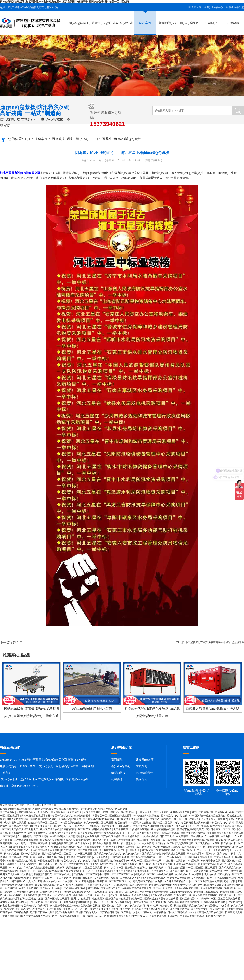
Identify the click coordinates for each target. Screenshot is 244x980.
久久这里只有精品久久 (177, 881)
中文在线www (140, 916)
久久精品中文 (145, 912)
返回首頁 (196, 7)
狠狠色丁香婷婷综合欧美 (191, 829)
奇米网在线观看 (75, 885)
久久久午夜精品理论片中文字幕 (213, 906)
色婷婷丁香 (167, 906)
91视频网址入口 (160, 871)
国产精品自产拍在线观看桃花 (99, 819)
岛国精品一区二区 (165, 843)
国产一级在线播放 (31, 854)
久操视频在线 (183, 874)
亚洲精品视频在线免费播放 (76, 892)
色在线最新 (99, 899)
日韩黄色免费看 (140, 902)
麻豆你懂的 (143, 840)
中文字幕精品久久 (224, 857)
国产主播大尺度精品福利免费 (55, 895)
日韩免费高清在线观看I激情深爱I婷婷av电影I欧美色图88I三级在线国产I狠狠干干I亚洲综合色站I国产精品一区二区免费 (64, 2)
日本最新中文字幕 (38, 843)
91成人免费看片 (197, 878)
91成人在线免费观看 (18, 819)
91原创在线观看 (46, 861)
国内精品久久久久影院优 (174, 816)
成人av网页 (182, 826)
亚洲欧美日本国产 (43, 878)
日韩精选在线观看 (184, 864)
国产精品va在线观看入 (33, 909)
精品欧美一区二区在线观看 (99, 823)
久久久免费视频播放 (89, 833)
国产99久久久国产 (40, 826)
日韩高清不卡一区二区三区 (53, 864)
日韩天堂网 (44, 847)
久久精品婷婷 (19, 833)
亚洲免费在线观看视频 (206, 892)
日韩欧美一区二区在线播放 (57, 874)
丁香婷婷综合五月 (95, 885)
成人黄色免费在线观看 (106, 878)
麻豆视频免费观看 (180, 909)
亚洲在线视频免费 (119, 857)
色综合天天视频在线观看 (172, 854)
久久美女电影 (128, 909)
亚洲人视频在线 (131, 836)
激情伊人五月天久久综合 (203, 819)
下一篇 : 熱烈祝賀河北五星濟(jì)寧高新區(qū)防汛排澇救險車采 (210, 642)
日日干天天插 (167, 836)
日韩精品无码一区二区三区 (76, 829)
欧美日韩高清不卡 (10, 864)
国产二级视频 (8, 812)
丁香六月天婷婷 (63, 878)
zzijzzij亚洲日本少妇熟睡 (23, 847)
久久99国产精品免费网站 (122, 840)
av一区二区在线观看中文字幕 (206, 881)
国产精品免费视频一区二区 (76, 871)
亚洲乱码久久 (145, 812)
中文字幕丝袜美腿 (79, 864)
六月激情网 (148, 843)
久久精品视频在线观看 (187, 888)
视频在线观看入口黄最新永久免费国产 (154, 826)
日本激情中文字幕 (205, 864)
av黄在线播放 (116, 892)
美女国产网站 (49, 819)
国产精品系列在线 (19, 857)
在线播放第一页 (228, 895)
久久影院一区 (70, 881)
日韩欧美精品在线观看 (74, 888)
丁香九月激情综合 (10, 916)
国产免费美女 (199, 909)
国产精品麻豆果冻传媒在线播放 (159, 850)
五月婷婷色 (73, 906)
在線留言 (233, 23)
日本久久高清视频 (178, 912)
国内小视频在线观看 (49, 871)
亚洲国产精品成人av (87, 912)
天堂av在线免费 (91, 836)
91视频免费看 (161, 892)
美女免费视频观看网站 (205, 895)
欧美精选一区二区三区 (75, 909)
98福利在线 (56, 836)
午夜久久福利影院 (218, 850)
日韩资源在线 (152, 816)
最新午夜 (211, 854)
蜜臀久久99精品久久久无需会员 (135, 847)
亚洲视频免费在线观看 (114, 861)
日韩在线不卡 (80, 826)
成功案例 (145, 23)
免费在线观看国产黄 (18, 850)
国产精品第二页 (54, 902)
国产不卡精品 (41, 836)
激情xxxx (136, 843)
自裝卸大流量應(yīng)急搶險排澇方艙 (213, 709)
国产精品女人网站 (19, 826)
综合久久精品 (130, 864)
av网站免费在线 (23, 878)
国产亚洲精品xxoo (190, 899)
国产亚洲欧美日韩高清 (27, 892)
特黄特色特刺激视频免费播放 (184, 902)
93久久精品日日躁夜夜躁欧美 (190, 823)
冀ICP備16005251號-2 (25, 786)
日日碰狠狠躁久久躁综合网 (198, 857)
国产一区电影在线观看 (57, 899)
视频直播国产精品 (184, 906)
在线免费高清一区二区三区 (43, 823)
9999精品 (94, 826)
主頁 (27, 139)
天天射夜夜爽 (121, 829)
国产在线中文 (69, 850)
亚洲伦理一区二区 (26, 871)
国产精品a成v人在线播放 (134, 878)
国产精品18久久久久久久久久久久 (113, 854)
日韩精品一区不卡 (62, 826)
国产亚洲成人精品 (232, 861)
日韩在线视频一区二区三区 (192, 850)
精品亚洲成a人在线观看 (167, 833)
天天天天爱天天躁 (177, 878)
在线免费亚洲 (129, 812)
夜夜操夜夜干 (8, 906)
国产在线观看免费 (88, 850)
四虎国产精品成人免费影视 (21, 861)
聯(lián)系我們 (236, 7)
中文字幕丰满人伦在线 (204, 874)
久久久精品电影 (141, 871)
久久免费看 (94, 861)
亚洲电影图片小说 (83, 878)
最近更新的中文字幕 (212, 888)
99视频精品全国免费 (215, 816)
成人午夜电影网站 (120, 895)
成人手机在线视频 (194, 916)
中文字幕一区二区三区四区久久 (117, 874)
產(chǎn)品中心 (215, 7)
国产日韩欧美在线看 (203, 812)
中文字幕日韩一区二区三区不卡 (110, 881)
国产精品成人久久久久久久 (71, 861)
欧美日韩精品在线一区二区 (50, 885)
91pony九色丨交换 (50, 892)
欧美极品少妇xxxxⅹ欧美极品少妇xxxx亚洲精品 (65, 840)
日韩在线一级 (176, 916)
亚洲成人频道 (36, 899)
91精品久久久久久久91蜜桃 (104, 909)
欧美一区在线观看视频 (65, 916)
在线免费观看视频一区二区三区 (119, 833)
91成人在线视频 (55, 857)
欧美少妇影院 (97, 864)
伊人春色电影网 (157, 878)
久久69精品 (145, 864)
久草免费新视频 (140, 895)
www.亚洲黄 (196, 816)
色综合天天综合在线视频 (167, 847)
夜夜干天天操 (156, 868)
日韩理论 (71, 857)
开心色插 (195, 826)
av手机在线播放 (165, 874)
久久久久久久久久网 (134, 906)
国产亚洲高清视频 (163, 888)
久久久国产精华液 (137, 885)
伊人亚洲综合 (58, 906)
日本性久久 (134, 850)
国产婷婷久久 (145, 833)
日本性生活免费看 (102, 843)
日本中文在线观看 (116, 885)
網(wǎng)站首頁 (79, 23)
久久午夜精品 (212, 836)
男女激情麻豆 (58, 812)
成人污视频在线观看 (15, 823)
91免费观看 (70, 902)
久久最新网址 (83, 843)
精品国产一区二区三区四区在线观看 (198, 868)
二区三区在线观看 (93, 868)
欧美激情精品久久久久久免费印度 (225, 833)
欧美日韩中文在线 (211, 861)
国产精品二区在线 (163, 823)
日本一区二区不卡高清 (169, 857)
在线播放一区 (100, 840)
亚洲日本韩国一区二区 (218, 829)
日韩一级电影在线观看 (34, 816)
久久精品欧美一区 (192, 847)
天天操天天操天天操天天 (25, 829)
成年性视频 (230, 888)
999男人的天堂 (121, 843)
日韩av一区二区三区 (102, 902)
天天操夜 (111, 847)
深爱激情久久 (75, 812)
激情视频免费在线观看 (193, 833)
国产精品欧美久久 (26, 906)
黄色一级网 (230, 881)
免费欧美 (35, 819)
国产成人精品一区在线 (208, 843)
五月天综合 (20, 843)
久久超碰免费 (211, 847)
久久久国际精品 (72, 836)
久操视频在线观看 (140, 829)
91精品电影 (193, 861)
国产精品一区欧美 (50, 888)
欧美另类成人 (38, 857)
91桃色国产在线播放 (174, 861)
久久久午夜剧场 (122, 871)
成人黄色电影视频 (31, 874)
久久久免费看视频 (163, 864)
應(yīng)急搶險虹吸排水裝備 (92, 709)
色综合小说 (64, 819)
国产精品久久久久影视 (64, 833)
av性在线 (203, 885)
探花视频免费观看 (102, 829)
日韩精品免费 (21, 912)
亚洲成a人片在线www (50, 881)
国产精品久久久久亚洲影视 (131, 819)
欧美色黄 (77, 819)
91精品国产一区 (183, 895)
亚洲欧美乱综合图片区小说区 (67, 847)
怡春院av (78, 823)
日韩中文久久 (107, 826)
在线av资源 (216, 871)
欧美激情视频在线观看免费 (137, 888)
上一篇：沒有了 (11, 643)
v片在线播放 (234, 902)
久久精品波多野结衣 (162, 895)
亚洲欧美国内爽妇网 (54, 868)
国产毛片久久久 (188, 885)
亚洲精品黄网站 (13, 895)
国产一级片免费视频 (198, 871)
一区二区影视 (9, 836)
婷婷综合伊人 (114, 864)
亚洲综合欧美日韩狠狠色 (14, 902)
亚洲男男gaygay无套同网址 (163, 885)
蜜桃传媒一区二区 (83, 895)
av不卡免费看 (101, 857)
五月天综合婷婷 (216, 909)
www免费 (138, 816)
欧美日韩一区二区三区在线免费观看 (221, 899)
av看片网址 (227, 836)
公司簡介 (211, 23)
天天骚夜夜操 (74, 868)
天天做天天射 (187, 840)
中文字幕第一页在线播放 (190, 836)
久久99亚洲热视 (158, 916)
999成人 (132, 861)
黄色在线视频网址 (26, 812)
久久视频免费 (31, 895)
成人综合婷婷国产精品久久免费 (146, 881)
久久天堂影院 (29, 864)
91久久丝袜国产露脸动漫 (139, 892)
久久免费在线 (100, 892)
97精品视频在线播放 (140, 823)
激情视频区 (221, 812)
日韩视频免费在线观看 (62, 843)
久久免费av (44, 812)
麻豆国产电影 (177, 871)
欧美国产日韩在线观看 (43, 912)
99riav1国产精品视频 (181, 892)
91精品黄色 (160, 912)
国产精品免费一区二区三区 (57, 854)
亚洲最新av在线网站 (136, 868)
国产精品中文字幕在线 (143, 857)
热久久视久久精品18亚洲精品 (152, 909)
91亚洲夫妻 (85, 881)
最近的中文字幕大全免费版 (45, 850)
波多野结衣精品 (111, 812)
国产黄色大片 (129, 912)
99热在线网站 (84, 857)
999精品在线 (65, 823)
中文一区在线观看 (83, 854)
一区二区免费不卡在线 (150, 861)
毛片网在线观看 (25, 885)
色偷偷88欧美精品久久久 (118, 916)
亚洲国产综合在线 (50, 829)
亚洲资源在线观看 (102, 871)
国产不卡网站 (161, 812)
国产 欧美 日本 (158, 902)
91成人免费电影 (92, 812)
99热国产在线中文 (216, 916)
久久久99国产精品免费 (145, 854)
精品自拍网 (121, 823)
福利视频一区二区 (145, 874)
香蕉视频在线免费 (211, 826)
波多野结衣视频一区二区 (113, 850)
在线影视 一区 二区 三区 (174, 819)
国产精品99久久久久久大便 (62, 816)
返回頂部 (117, 760)
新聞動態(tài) (167, 23)
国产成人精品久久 (229, 868)
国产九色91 (223, 854)
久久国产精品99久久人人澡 (21, 881)
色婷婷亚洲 (85, 816)
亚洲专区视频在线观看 (164, 829)
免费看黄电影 (12, 909)
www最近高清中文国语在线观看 (206, 912)
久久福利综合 (25, 836)
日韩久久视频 (12, 854)
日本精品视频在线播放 (214, 902)
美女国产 (222, 819)
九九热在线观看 (185, 843)
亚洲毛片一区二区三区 (86, 874)
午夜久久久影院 (33, 868)
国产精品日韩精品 (110, 912)
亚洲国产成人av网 (10, 874)
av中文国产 (154, 819)
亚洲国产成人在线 (112, 906)
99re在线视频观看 (205, 840)
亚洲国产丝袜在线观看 (119, 899)
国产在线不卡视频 (111, 836)
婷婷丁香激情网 (233, 871)
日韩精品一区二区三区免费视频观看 (112, 816)
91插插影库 (84, 902)
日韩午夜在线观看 (168, 899)
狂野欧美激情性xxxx (39, 833)
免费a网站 (43, 906)
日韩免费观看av (196, 854)
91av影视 (221, 864)
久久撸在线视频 (150, 836)
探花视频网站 (123, 902)
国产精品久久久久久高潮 (221, 823)
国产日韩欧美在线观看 (222, 885)
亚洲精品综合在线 (180, 812)
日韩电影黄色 (124, 826)
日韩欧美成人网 (234, 912)
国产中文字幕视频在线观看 (222, 878)
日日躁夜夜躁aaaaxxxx (90, 916)
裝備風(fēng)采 (101, 23)
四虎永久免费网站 (29, 888)
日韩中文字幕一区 (114, 868)
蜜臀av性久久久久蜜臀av (164, 840)
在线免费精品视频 (90, 906)
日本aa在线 (153, 906)
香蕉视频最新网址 (95, 847)
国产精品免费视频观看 (26, 840)
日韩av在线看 (36, 902)
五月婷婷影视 (54, 909)
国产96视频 (94, 888)
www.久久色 (16, 868)
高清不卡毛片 (102, 895)
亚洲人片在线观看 (81, 899)
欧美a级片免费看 (66, 912)
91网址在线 (171, 868)
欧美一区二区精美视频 (145, 899)
